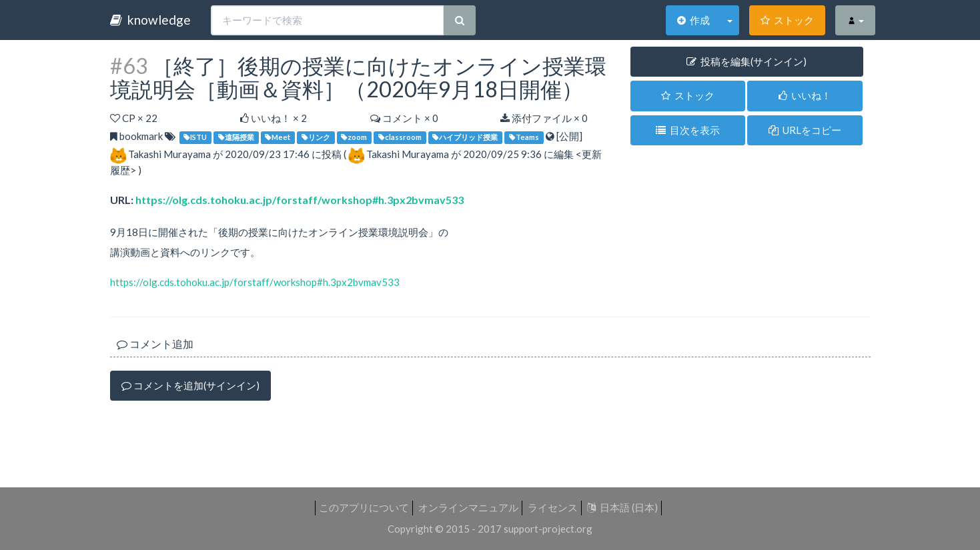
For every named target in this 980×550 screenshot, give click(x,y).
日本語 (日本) (622, 507)
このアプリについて (364, 507)
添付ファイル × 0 (544, 118)
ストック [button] (688, 95)
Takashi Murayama (169, 154)
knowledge (150, 20)
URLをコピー (805, 130)
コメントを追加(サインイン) (190, 385)
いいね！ (805, 95)
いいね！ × (274, 118)
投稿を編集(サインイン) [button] (747, 61)
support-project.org (548, 529)
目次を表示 (688, 130)
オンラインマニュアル (468, 507)
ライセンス (553, 507)
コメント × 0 (404, 118)
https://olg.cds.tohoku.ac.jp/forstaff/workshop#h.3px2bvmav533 (300, 200)
